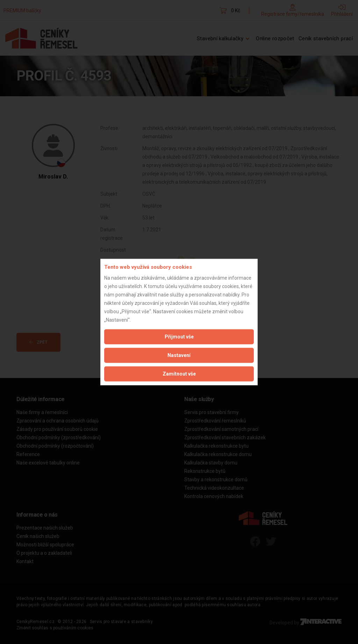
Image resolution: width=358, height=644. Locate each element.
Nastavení (179, 355)
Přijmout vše (179, 336)
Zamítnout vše (179, 373)
